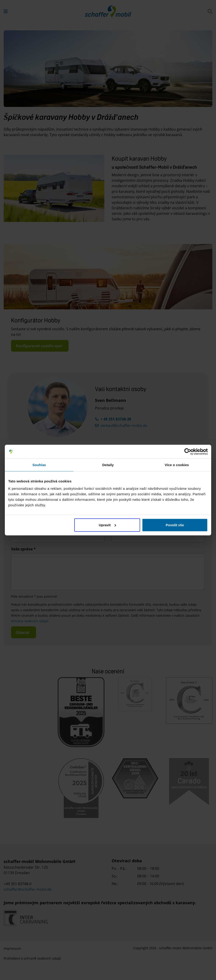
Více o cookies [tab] (177, 465)
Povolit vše (175, 525)
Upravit (108, 525)
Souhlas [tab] (39, 465)
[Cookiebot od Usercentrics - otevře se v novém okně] (188, 452)
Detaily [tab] (108, 465)
